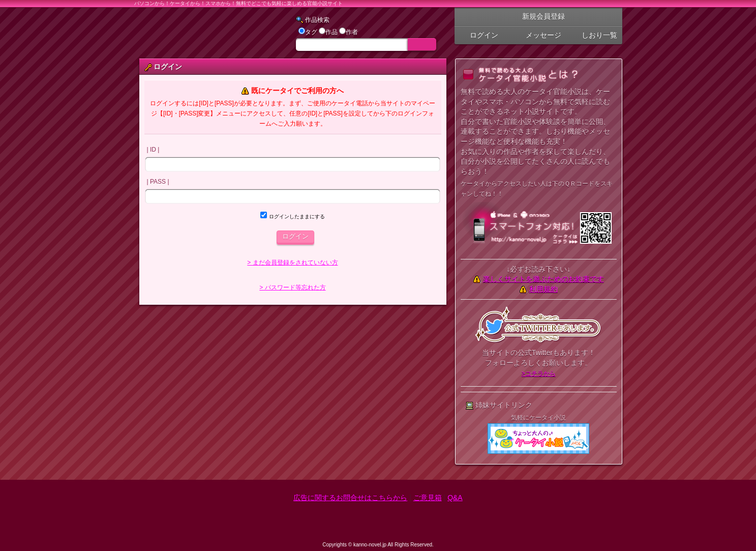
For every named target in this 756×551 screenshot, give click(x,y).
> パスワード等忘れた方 (292, 287)
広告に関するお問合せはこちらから (350, 498)
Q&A (455, 498)
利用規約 (543, 289)
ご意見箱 (428, 498)
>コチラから (539, 373)
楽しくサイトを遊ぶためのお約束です (543, 279)
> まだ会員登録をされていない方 (292, 263)
